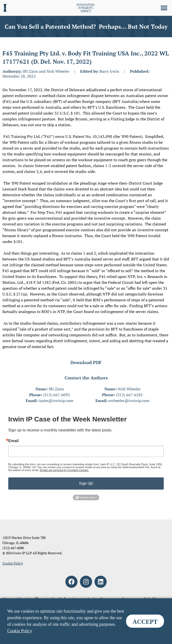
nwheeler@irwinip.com (129, 401)
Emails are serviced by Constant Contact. (64, 470)
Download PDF (86, 362)
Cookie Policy (20, 631)
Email (13, 441)
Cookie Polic (12, 563)
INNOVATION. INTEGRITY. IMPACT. (86, 8)
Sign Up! (86, 483)
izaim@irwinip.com (56, 401)
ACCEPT (145, 622)
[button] (164, 8)
